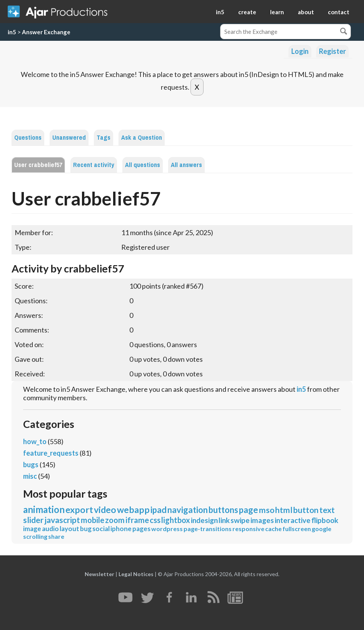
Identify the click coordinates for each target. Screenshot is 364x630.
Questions (28, 138)
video (105, 510)
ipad (159, 510)
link (224, 520)
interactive (293, 520)
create (247, 12)
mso (267, 510)
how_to (35, 441)
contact (339, 12)
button (306, 510)
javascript (62, 520)
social (101, 529)
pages (141, 529)
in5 (220, 12)
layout (69, 529)
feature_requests (51, 453)
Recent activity (94, 165)
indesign (204, 520)
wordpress (167, 529)
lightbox (176, 520)
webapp (133, 510)
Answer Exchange (46, 32)
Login (300, 51)
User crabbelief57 (38, 165)
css (155, 520)
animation (44, 509)
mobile (93, 520)
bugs (31, 465)
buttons (223, 510)
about (306, 12)
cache (273, 529)
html (284, 510)
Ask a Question (142, 138)
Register (332, 51)
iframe (137, 520)
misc (30, 476)
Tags (104, 138)
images (262, 520)
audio (50, 529)
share (56, 536)
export (79, 510)
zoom (115, 520)
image (32, 529)
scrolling (35, 536)
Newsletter (99, 574)
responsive (248, 529)
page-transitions (208, 529)
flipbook (325, 520)
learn (277, 12)
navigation (188, 510)
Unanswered (69, 138)
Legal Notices (136, 574)
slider (33, 520)
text (327, 510)
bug (86, 529)
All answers (186, 165)
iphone (121, 529)
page (249, 510)
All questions (143, 165)
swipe (240, 520)
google (321, 529)
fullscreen (297, 529)
